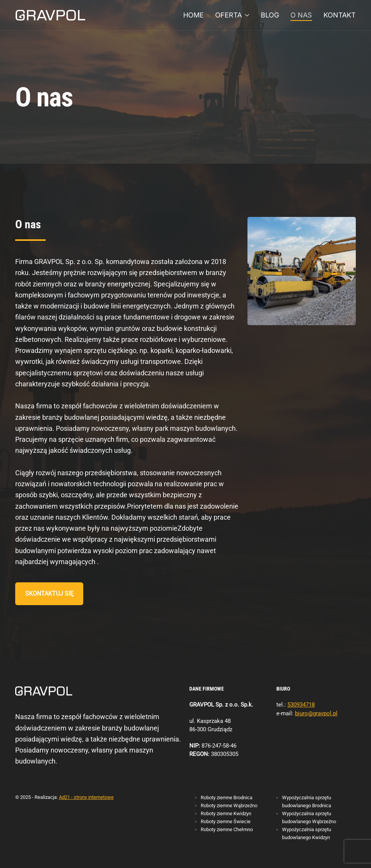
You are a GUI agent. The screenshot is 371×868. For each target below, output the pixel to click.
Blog (270, 15)
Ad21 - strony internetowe (86, 797)
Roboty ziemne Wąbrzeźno (229, 806)
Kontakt (340, 15)
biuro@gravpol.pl (316, 713)
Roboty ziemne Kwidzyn (226, 813)
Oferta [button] (232, 15)
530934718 (301, 705)
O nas (301, 15)
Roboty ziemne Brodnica (227, 798)
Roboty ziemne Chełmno (227, 829)
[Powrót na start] (50, 15)
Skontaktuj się (49, 594)
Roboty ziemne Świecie (226, 821)
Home (193, 15)
